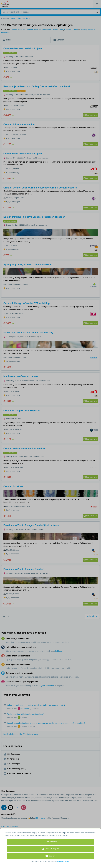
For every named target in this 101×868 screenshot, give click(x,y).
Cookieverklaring (63, 861)
